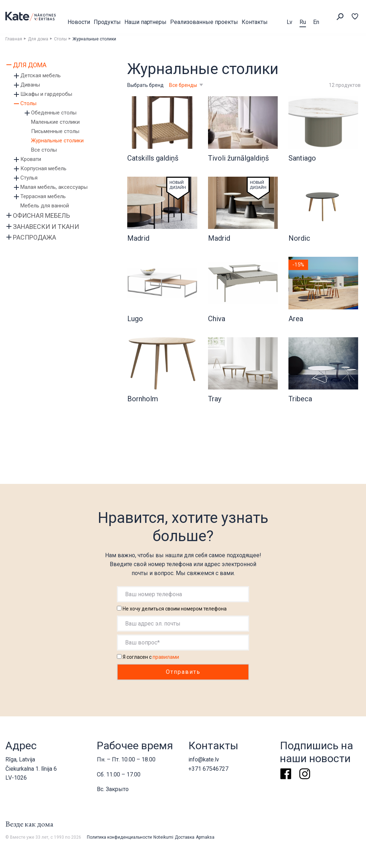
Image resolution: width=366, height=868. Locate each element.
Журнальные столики (57, 141)
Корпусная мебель (43, 168)
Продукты (107, 22)
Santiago (302, 158)
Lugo (135, 319)
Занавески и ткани (46, 227)
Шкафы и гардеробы (46, 94)
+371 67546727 (208, 769)
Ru (303, 22)
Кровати (31, 159)
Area (296, 319)
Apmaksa (205, 837)
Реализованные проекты (204, 22)
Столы (60, 39)
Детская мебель (41, 75)
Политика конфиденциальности (119, 837)
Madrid (138, 238)
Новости (79, 22)
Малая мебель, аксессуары (54, 187)
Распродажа (34, 237)
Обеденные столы (54, 113)
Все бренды (184, 85)
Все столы (44, 150)
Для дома (38, 39)
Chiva (217, 319)
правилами (166, 657)
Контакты (255, 22)
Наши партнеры (145, 22)
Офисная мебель (41, 215)
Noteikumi (163, 837)
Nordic (299, 238)
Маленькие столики (55, 122)
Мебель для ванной (45, 206)
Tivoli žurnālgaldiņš (238, 158)
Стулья (29, 178)
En (316, 22)
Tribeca (300, 399)
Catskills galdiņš (153, 158)
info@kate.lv (204, 759)
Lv (290, 22)
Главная (14, 39)
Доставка (185, 837)
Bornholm (143, 399)
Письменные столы (55, 131)
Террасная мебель (43, 196)
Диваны (30, 85)
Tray (215, 399)
